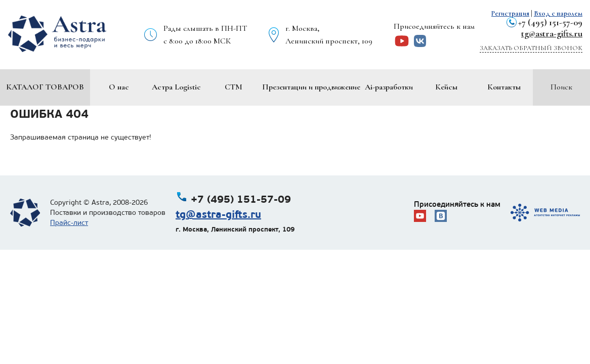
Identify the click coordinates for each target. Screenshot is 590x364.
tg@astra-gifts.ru (552, 33)
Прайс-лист (69, 223)
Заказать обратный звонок (531, 48)
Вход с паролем (558, 13)
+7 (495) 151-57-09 (550, 22)
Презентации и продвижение (311, 87)
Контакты (504, 87)
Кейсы (446, 87)
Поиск (561, 87)
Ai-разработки (389, 87)
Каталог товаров (45, 87)
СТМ (234, 87)
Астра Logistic (176, 87)
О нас (119, 87)
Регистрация (510, 13)
